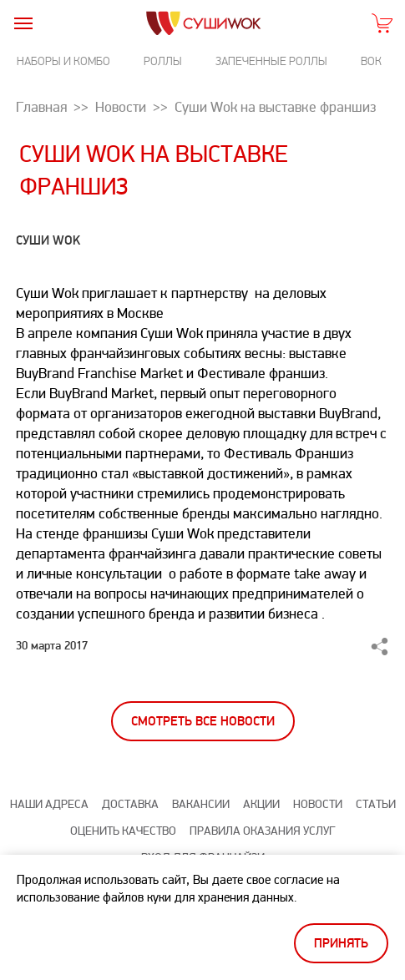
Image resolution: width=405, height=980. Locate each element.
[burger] (23, 23)
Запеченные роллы (271, 61)
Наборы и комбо (63, 61)
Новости (318, 804)
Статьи (376, 804)
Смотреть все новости (203, 722)
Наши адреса (49, 804)
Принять (341, 944)
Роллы (163, 61)
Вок (371, 61)
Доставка (130, 804)
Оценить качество (123, 831)
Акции (261, 804)
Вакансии (201, 804)
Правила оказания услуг (262, 831)
